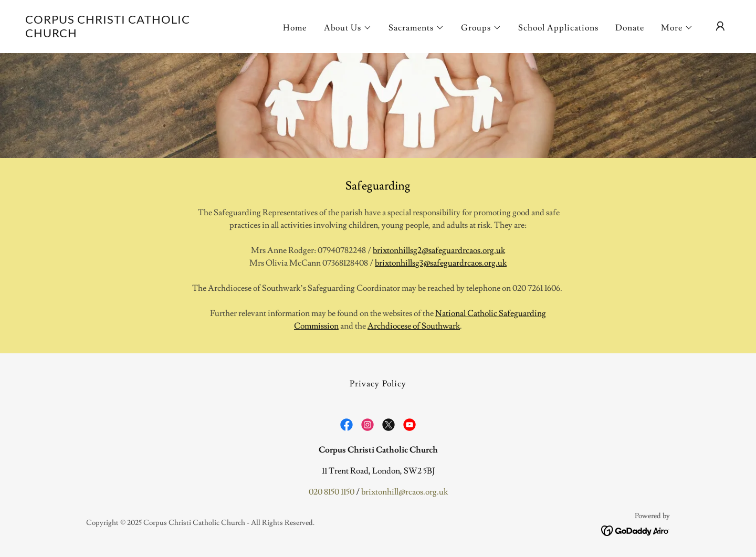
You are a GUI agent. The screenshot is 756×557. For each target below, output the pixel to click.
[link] (124, 35)
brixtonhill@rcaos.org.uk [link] (405, 492)
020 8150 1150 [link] (332, 492)
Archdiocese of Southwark (414, 326)
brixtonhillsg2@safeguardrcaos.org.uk (439, 250)
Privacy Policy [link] (378, 384)
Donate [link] (630, 28)
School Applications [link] (558, 28)
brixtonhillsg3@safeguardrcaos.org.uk (441, 263)
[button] (348, 28)
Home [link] (295, 28)
